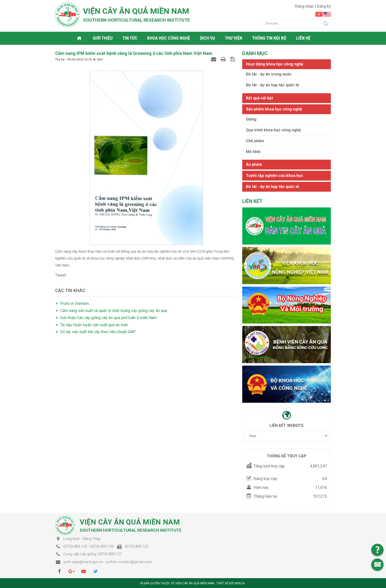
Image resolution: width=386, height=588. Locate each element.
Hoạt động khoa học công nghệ (275, 64)
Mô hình (253, 151)
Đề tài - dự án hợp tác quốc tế (273, 85)
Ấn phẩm (254, 164)
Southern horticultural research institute (136, 20)
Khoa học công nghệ (169, 38)
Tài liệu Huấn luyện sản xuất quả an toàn (94, 325)
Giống (251, 119)
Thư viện (234, 38)
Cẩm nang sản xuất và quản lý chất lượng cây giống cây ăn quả (114, 310)
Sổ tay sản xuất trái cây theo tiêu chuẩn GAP (98, 332)
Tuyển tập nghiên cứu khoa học (274, 175)
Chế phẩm (255, 141)
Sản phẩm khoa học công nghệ (274, 109)
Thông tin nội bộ (269, 38)
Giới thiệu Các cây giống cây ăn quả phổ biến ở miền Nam (108, 317)
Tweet (61, 275)
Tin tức (130, 38)
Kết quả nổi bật (259, 98)
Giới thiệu (103, 38)
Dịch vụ (208, 38)
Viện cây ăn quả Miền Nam (136, 11)
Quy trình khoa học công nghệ (273, 130)
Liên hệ (304, 38)
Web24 (240, 583)
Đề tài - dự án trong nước (269, 74)
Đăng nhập (305, 6)
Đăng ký (324, 6)
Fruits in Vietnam (74, 303)
